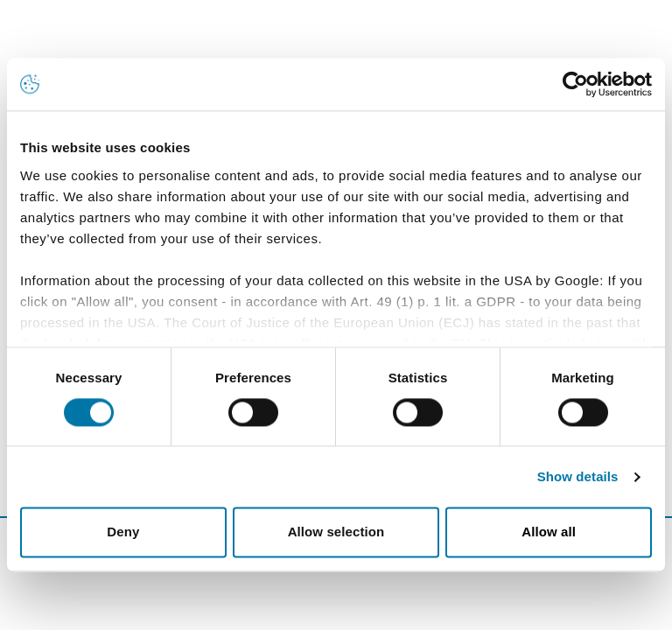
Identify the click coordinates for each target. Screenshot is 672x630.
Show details (578, 476)
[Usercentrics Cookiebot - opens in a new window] (575, 84)
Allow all (549, 532)
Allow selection (336, 532)
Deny (123, 532)
